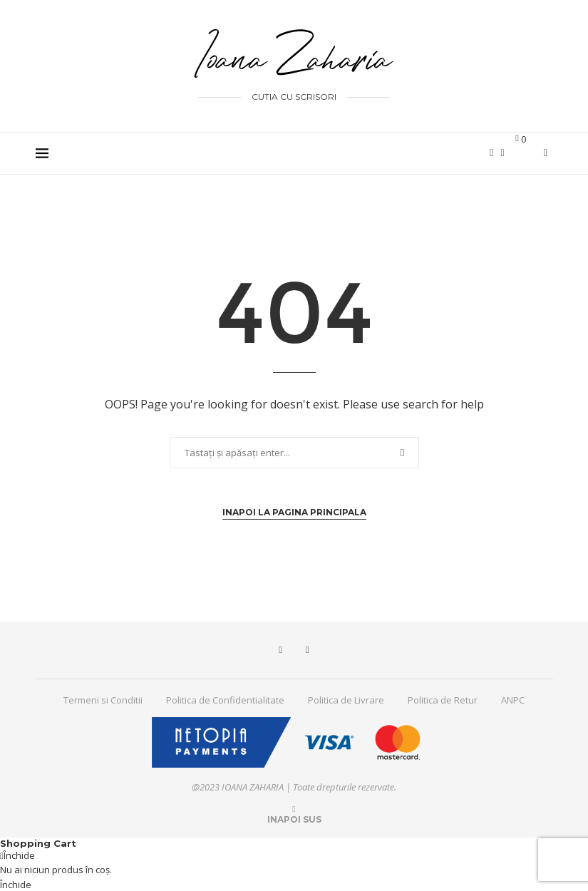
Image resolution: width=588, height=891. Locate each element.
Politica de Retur (443, 700)
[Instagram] (502, 153)
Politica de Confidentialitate (225, 700)
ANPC (513, 700)
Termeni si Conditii (103, 700)
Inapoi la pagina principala (294, 512)
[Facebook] (491, 153)
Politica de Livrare (346, 700)
